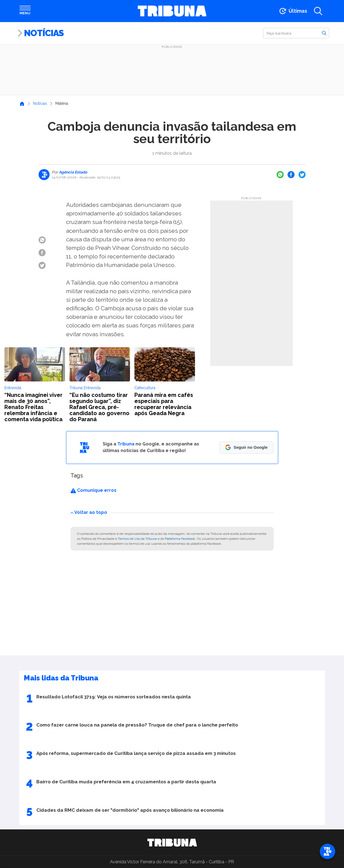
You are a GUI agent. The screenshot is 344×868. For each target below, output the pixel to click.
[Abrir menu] (25, 11)
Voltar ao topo (89, 512)
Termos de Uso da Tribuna (137, 539)
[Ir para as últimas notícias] (293, 11)
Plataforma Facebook (180, 539)
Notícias (44, 33)
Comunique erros (94, 490)
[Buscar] (296, 33)
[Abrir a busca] (318, 11)
